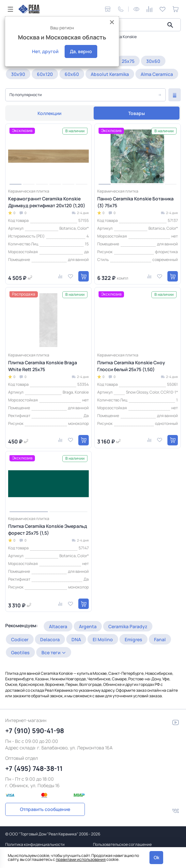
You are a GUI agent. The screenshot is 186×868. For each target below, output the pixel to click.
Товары (137, 113)
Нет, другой (45, 51)
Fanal (160, 639)
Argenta (88, 626)
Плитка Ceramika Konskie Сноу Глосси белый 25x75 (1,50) (131, 366)
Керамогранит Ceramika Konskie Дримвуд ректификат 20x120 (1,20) (47, 202)
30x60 (153, 61)
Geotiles (20, 652)
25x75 (128, 61)
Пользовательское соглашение (122, 844)
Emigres (133, 639)
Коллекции (49, 113)
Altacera (58, 626)
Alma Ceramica (157, 74)
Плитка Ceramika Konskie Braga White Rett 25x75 (43, 366)
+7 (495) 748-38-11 (34, 768)
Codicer (20, 639)
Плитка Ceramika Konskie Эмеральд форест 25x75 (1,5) (48, 529)
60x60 (72, 74)
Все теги (51, 652)
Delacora (50, 639)
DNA (76, 639)
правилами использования (81, 859)
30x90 (18, 74)
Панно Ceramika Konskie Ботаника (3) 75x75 (135, 202)
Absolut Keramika (110, 74)
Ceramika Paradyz (128, 626)
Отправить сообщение (45, 809)
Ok (156, 857)
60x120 (45, 74)
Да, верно (81, 51)
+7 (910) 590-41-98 (35, 731)
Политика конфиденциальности (35, 844)
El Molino (103, 639)
